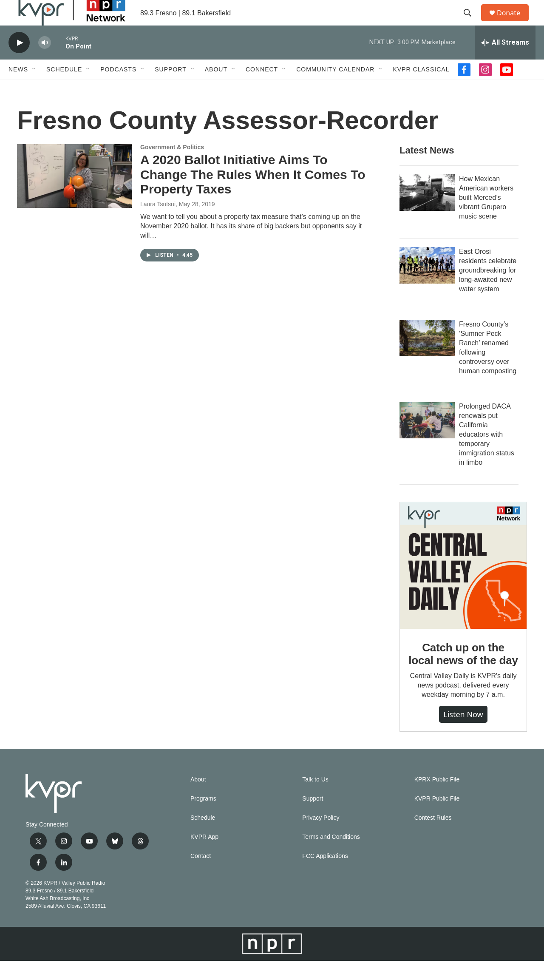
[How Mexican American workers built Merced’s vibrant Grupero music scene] (427, 212)
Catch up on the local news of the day (463, 673)
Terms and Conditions (331, 856)
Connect (262, 88)
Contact (201, 875)
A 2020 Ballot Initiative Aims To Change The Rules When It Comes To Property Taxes (253, 194)
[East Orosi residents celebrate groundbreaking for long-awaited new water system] (427, 284)
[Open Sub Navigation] (34, 88)
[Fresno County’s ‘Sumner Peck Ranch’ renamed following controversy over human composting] (427, 357)
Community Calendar (335, 88)
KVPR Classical (421, 88)
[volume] (45, 62)
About (216, 88)
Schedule (64, 88)
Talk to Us (315, 799)
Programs (203, 818)
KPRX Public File (437, 799)
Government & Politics (172, 166)
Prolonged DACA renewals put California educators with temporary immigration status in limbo (487, 453)
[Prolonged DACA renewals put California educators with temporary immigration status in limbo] (427, 439)
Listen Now (463, 733)
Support (170, 88)
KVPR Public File (437, 818)
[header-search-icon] (471, 23)
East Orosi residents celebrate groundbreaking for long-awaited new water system (488, 289)
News (18, 88)
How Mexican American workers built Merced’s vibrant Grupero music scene (486, 217)
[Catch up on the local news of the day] (463, 585)
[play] (19, 62)
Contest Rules (433, 837)
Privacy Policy (321, 837)
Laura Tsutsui (158, 223)
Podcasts (118, 88)
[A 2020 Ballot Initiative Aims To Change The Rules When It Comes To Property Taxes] (74, 195)
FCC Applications (325, 875)
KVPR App (204, 856)
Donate (514, 22)
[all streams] (505, 62)
